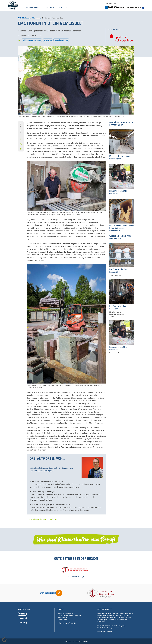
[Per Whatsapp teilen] (21, 149)
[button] (4, 640)
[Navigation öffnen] (34, 8)
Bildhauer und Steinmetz (32, 18)
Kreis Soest (48, 40)
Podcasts (50, 7)
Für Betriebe (63, 7)
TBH (19, 18)
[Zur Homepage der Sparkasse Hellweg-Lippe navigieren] (121, 38)
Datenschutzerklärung (81, 641)
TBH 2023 (22, 623)
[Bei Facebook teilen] (21, 139)
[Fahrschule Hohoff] (76, 572)
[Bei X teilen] (21, 144)
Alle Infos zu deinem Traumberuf (43, 519)
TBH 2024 (22, 618)
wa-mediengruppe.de (105, 631)
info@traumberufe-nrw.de (67, 623)
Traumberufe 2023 (61, 40)
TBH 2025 (22, 614)
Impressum (68, 641)
